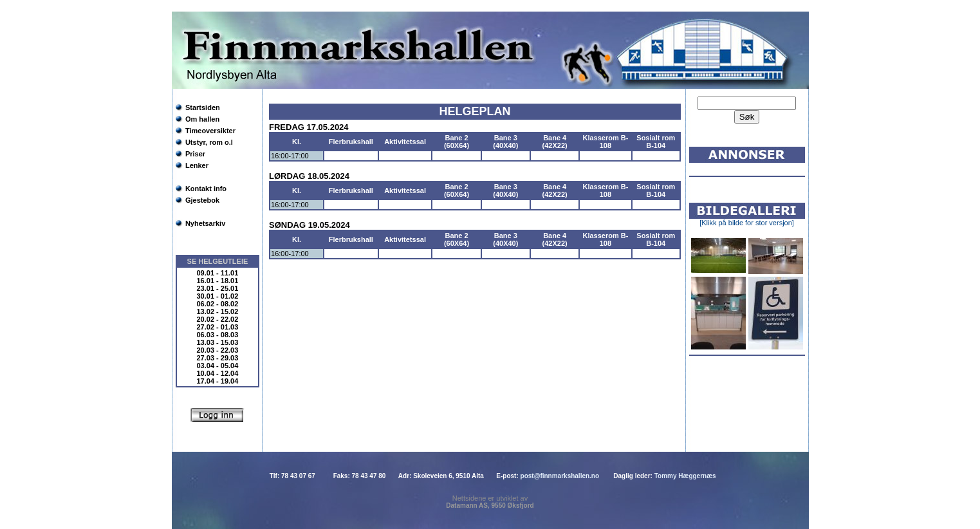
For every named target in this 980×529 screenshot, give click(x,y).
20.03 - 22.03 (218, 350)
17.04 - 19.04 (218, 381)
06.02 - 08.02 (218, 304)
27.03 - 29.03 (218, 358)
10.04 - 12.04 (218, 373)
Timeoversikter (210, 131)
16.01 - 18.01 (218, 281)
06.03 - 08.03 (218, 335)
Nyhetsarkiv (205, 223)
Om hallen (202, 119)
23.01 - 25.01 (218, 288)
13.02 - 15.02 (218, 311)
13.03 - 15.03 (218, 342)
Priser (195, 154)
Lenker (197, 165)
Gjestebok (202, 200)
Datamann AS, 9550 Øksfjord (490, 506)
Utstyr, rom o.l (209, 142)
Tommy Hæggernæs (685, 476)
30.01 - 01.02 (218, 296)
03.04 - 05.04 (218, 366)
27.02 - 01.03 (218, 327)
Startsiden (203, 107)
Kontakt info (206, 189)
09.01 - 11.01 (218, 273)
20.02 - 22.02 (218, 319)
